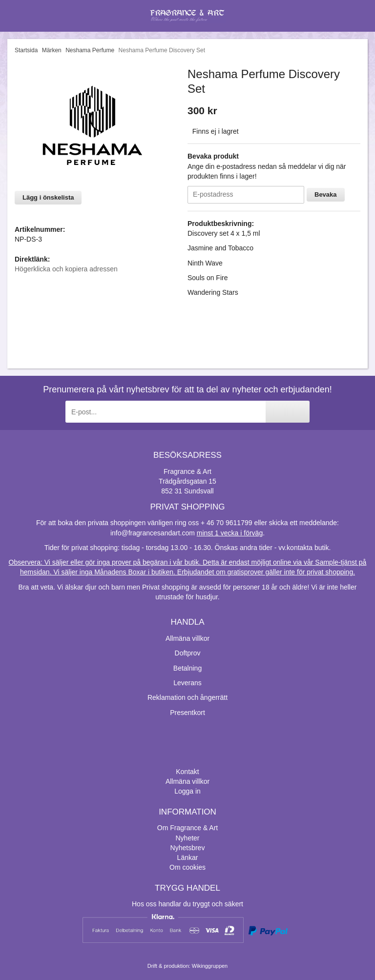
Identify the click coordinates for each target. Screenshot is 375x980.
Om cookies (187, 867)
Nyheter (187, 838)
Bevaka (326, 194)
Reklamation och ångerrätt (187, 697)
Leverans (187, 683)
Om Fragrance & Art (187, 828)
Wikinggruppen (210, 966)
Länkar (188, 857)
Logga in (187, 791)
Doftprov (188, 653)
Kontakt (187, 772)
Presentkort (187, 713)
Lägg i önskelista (48, 197)
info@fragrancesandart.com (153, 533)
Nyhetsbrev (188, 848)
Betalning (187, 668)
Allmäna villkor (187, 638)
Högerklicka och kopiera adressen (66, 269)
